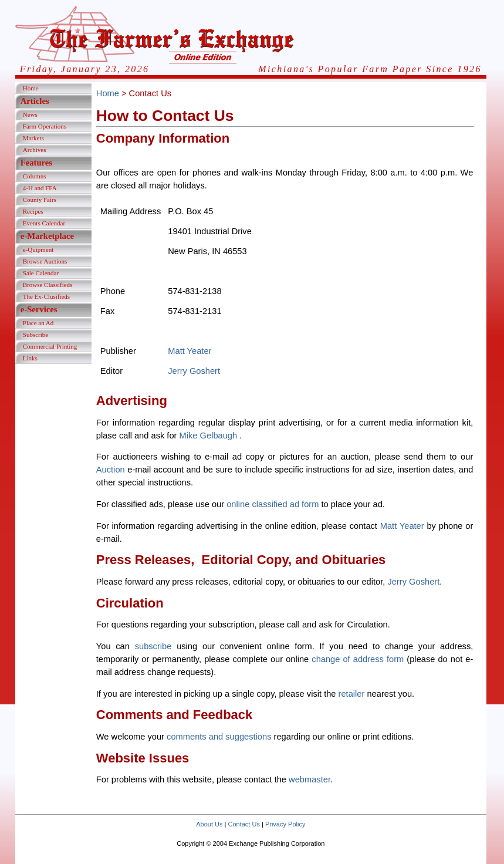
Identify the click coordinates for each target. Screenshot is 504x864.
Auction (111, 470)
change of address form (358, 659)
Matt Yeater (190, 351)
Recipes (33, 211)
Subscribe (35, 335)
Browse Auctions (45, 261)
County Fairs (40, 200)
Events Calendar (44, 223)
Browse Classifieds (48, 285)
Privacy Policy (285, 824)
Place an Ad (38, 323)
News (30, 114)
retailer (352, 694)
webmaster (309, 779)
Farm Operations (45, 126)
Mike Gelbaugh (210, 436)
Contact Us (244, 824)
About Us (209, 824)
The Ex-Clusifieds (46, 296)
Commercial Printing (50, 346)
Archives (35, 150)
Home (31, 88)
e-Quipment (38, 249)
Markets (33, 138)
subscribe (153, 646)
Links (30, 358)
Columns (35, 176)
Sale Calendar (41, 273)
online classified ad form (273, 504)
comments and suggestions (219, 737)
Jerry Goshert (194, 371)
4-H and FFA (40, 188)
